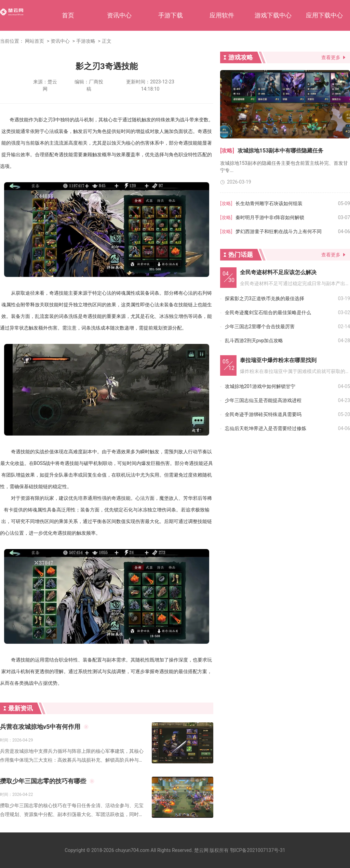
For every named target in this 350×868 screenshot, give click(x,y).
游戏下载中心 (273, 15)
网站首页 (35, 41)
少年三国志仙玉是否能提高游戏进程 (263, 400)
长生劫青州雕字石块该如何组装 (269, 203)
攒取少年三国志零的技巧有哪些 (43, 781)
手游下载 (171, 15)
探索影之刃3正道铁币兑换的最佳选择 (265, 298)
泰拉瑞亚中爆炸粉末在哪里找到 (278, 360)
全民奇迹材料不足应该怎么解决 (278, 272)
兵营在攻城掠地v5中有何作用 (40, 727)
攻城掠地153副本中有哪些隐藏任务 (281, 151)
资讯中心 (119, 15)
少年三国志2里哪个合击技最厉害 (260, 326)
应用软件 (222, 15)
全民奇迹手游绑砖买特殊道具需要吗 (263, 414)
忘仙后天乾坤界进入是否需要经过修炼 (266, 428)
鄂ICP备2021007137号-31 (258, 850)
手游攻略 (86, 41)
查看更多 (331, 57)
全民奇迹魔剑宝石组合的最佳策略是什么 (268, 312)
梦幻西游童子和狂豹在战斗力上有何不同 (279, 231)
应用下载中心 (324, 15)
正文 (107, 41)
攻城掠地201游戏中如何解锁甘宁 (260, 386)
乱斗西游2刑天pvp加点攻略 (254, 340)
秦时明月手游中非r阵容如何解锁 (270, 217)
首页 (68, 15)
